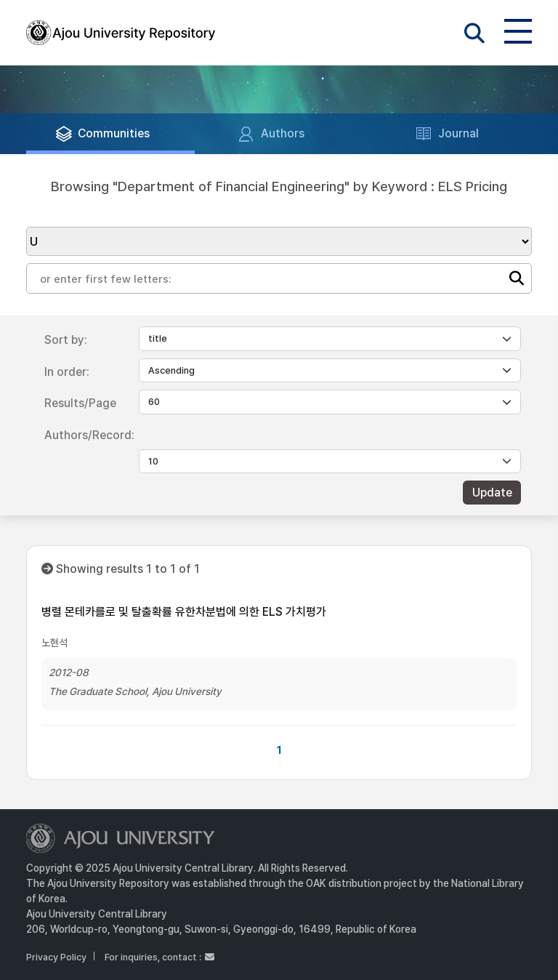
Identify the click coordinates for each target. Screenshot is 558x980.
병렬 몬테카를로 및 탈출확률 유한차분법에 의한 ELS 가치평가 (184, 612)
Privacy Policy (56, 957)
